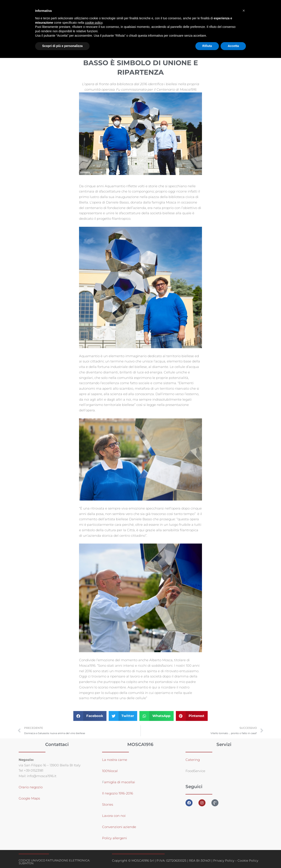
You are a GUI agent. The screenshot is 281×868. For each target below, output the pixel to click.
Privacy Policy (224, 861)
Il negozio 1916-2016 (118, 793)
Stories (108, 804)
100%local (110, 771)
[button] (90, 716)
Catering (193, 760)
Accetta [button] (233, 46)
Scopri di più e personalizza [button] (62, 46)
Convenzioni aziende (119, 827)
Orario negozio (31, 787)
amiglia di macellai (120, 782)
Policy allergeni (114, 838)
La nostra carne (115, 760)
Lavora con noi (114, 816)
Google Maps (29, 798)
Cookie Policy (248, 861)
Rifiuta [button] (207, 46)
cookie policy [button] (94, 23)
